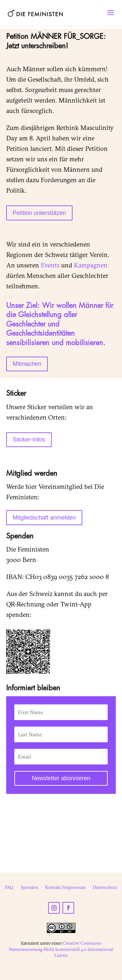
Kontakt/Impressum (65, 888)
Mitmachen (27, 364)
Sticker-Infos (29, 440)
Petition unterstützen (39, 213)
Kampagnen (91, 265)
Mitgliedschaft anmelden (44, 518)
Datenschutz (105, 888)
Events (50, 265)
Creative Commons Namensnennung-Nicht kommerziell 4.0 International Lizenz (61, 949)
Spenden (29, 888)
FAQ (9, 888)
